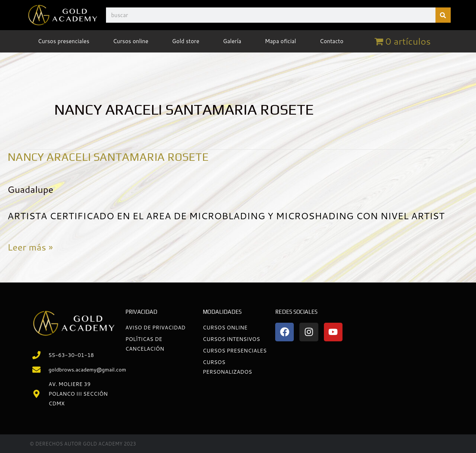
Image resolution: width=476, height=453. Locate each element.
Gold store (185, 41)
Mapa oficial (280, 41)
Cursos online (131, 41)
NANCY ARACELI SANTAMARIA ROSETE (108, 157)
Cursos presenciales (64, 41)
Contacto (332, 41)
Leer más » (30, 246)
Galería (232, 41)
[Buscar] (443, 15)
